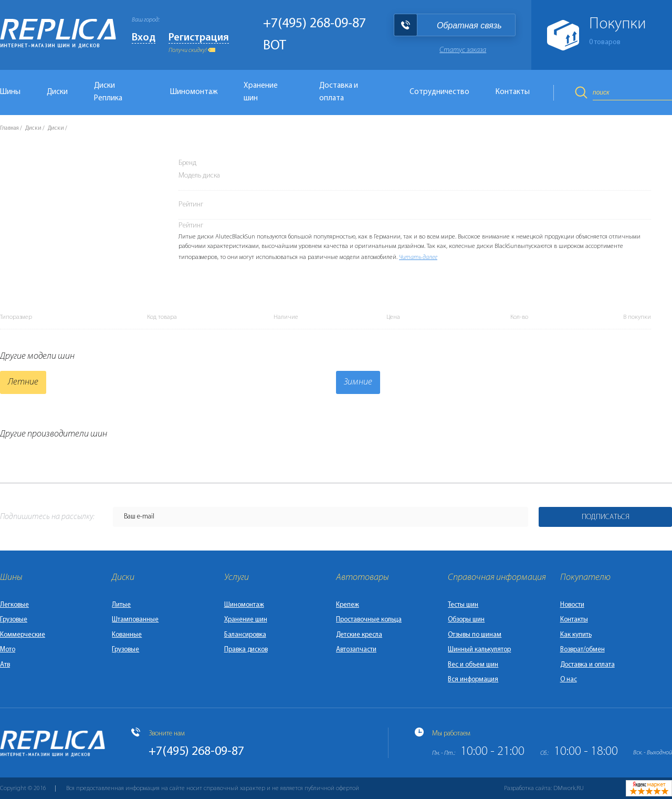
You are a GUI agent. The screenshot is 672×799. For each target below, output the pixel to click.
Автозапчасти (356, 650)
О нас (569, 679)
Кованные (127, 635)
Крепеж (348, 605)
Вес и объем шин (473, 665)
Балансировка (245, 635)
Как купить (576, 635)
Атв (5, 665)
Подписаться (606, 517)
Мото (8, 650)
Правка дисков (246, 650)
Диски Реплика (108, 92)
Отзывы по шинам (475, 635)
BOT (275, 46)
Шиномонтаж (194, 92)
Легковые (14, 605)
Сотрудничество (439, 92)
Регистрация (199, 38)
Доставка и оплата (339, 92)
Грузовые (14, 620)
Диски (57, 92)
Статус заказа (463, 50)
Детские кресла (359, 635)
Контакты (513, 92)
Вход (144, 38)
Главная (9, 128)
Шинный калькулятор (479, 650)
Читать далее (418, 257)
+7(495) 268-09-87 (314, 24)
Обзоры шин (466, 620)
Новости (572, 605)
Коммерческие (23, 635)
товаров (605, 42)
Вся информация (473, 679)
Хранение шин (261, 92)
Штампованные (135, 620)
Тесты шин (463, 605)
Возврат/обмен (582, 650)
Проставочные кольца (369, 620)
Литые (121, 605)
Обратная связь (469, 25)
